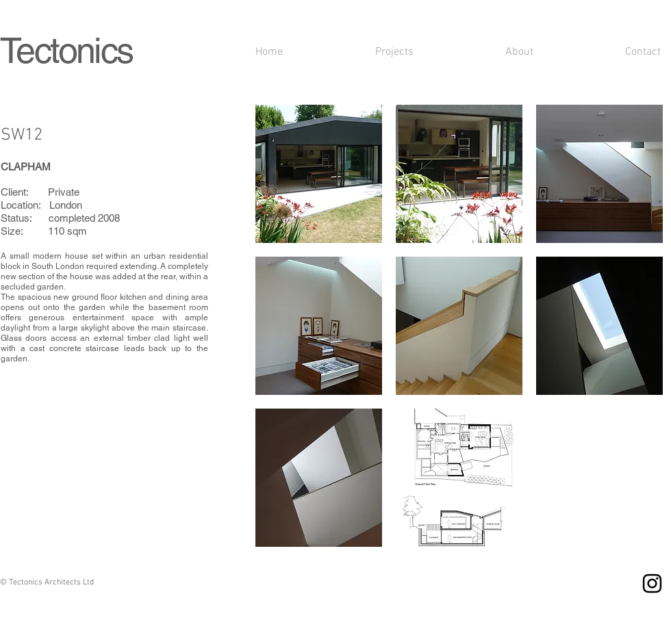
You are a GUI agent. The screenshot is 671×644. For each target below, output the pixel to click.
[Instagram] (652, 583)
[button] (319, 174)
